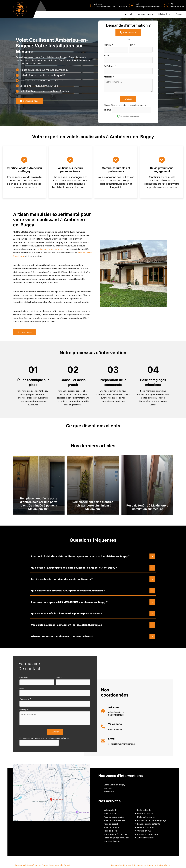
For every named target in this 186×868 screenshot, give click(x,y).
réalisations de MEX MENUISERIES (51, 249)
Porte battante (144, 810)
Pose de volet (110, 814)
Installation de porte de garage (152, 820)
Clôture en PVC (144, 831)
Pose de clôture (111, 831)
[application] (152, 14)
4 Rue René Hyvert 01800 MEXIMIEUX (111, 7)
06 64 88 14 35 (177, 7)
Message (109, 77)
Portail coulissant (145, 814)
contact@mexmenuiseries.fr (149, 7)
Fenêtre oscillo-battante (149, 824)
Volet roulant (110, 810)
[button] (145, 14)
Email (107, 56)
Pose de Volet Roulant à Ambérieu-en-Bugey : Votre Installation (142, 865)
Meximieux (109, 792)
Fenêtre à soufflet (146, 827)
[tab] (93, 556)
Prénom (109, 45)
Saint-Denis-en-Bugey (115, 785)
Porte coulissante (112, 841)
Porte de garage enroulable (117, 838)
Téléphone (110, 66)
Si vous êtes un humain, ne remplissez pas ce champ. (44, 738)
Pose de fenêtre (111, 827)
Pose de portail (111, 824)
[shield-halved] (118, 116)
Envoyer (128, 99)
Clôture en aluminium (148, 834)
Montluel (108, 788)
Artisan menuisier (145, 838)
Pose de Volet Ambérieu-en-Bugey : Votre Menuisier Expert (42, 865)
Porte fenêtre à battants (115, 834)
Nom (132, 45)
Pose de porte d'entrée (115, 820)
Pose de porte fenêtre (114, 817)
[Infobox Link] (113, 712)
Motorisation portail (146, 817)
